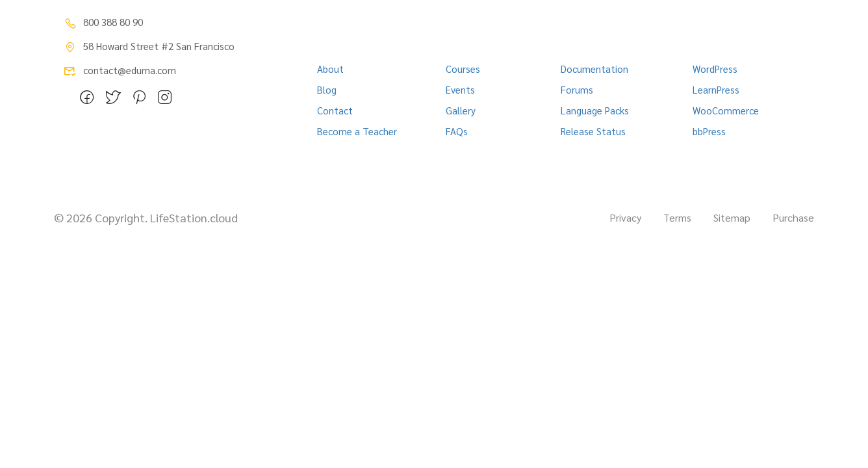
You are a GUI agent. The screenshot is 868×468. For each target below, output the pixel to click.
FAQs (457, 131)
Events (460, 89)
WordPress (715, 69)
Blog (327, 89)
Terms (677, 217)
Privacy (625, 217)
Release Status (593, 131)
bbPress (709, 131)
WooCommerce (726, 110)
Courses (463, 69)
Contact (335, 110)
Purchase (793, 217)
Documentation (594, 69)
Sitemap (732, 217)
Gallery (461, 110)
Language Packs (595, 110)
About (330, 69)
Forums (577, 89)
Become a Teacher (357, 131)
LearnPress (716, 89)
